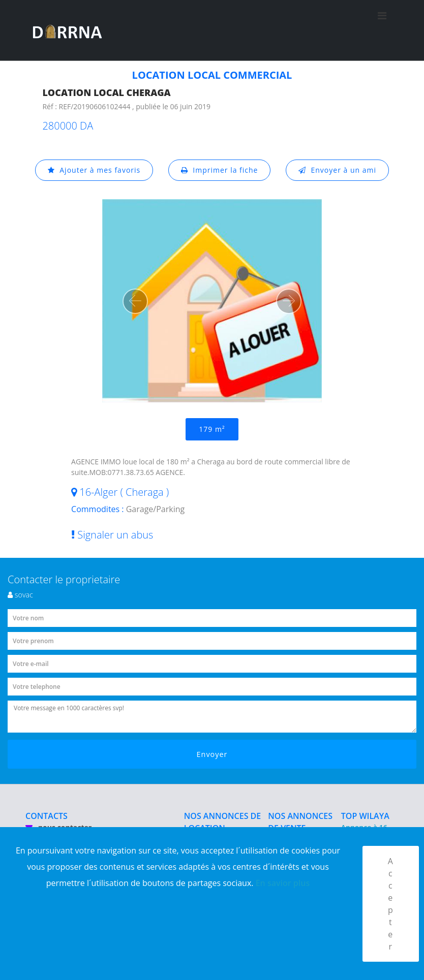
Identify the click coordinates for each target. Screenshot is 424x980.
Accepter (391, 904)
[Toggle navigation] (382, 30)
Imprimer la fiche (220, 170)
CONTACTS (47, 816)
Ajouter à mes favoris (94, 170)
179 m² (212, 429)
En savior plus (283, 883)
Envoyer (212, 754)
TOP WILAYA (365, 816)
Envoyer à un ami (337, 170)
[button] (135, 301)
